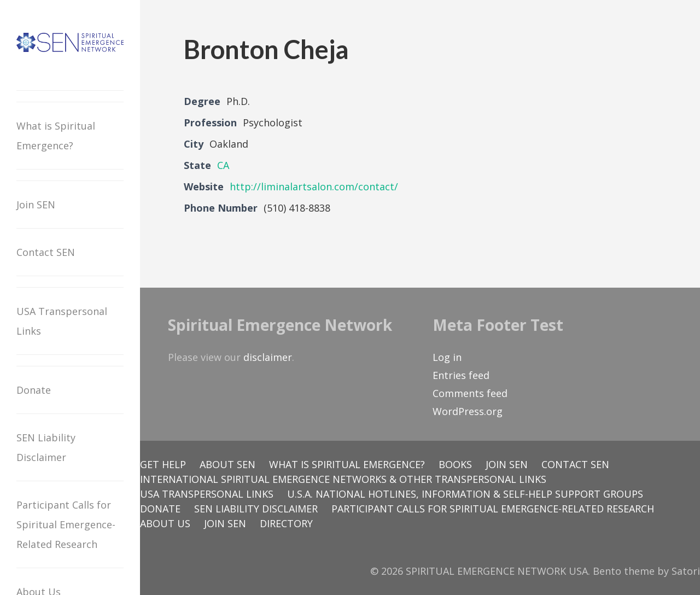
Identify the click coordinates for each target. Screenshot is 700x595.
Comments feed (470, 393)
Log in (447, 357)
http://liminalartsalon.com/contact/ (314, 186)
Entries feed (461, 375)
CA (223, 165)
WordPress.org (468, 411)
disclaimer (268, 357)
